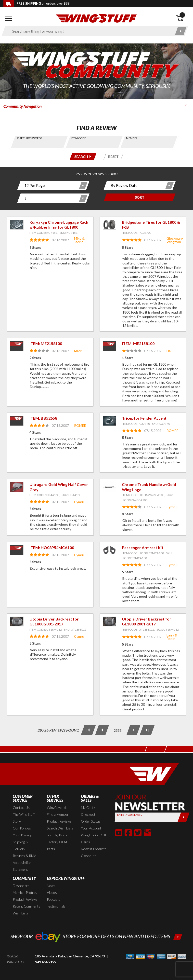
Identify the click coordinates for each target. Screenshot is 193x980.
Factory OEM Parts (57, 845)
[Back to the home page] (96, 18)
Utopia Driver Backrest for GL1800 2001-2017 (54, 621)
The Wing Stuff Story (24, 818)
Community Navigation (23, 106)
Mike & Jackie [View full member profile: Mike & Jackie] (79, 240)
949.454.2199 (46, 962)
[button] (119, 833)
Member (132, 138)
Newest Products (94, 849)
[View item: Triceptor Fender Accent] (109, 421)
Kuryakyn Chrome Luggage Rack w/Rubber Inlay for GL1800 (59, 225)
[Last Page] (147, 730)
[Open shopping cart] (183, 18)
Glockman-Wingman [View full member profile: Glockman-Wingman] (175, 240)
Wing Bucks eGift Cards (94, 838)
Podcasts (54, 899)
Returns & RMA (25, 856)
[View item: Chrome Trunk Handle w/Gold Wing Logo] (109, 487)
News (51, 886)
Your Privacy (22, 835)
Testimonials (56, 906)
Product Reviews (59, 821)
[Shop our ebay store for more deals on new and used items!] (96, 936)
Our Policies (22, 828)
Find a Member (58, 814)
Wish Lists (21, 913)
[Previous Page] (102, 730)
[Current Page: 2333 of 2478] (117, 730)
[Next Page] (133, 730)
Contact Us (21, 807)
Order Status (91, 821)
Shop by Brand (58, 835)
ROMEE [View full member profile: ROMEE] (80, 425)
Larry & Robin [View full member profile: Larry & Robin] (172, 637)
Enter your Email (130, 815)
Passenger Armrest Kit (143, 547)
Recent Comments (26, 906)
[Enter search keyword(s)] (90, 31)
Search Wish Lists (60, 828)
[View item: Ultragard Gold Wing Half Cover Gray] (17, 487)
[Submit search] (181, 31)
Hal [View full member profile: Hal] (169, 351)
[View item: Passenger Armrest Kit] (109, 550)
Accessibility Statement (22, 866)
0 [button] (182, 15)
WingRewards (57, 807)
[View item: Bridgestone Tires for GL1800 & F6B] (109, 225)
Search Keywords (29, 138)
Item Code (79, 138)
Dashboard (21, 886)
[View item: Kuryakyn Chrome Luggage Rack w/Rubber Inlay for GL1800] (17, 225)
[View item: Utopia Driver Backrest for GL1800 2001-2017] (17, 622)
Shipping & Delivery (20, 845)
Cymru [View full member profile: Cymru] (79, 502)
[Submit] (184, 817)
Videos (52, 892)
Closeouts (89, 856)
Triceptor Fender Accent (144, 418)
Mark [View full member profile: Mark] (78, 351)
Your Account (91, 828)
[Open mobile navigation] (8, 18)
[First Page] (88, 730)
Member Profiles (25, 892)
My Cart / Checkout (88, 811)
